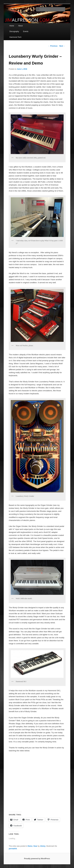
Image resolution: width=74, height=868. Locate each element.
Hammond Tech (15, 37)
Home (12, 26)
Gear (35, 846)
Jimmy (43, 846)
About (20, 26)
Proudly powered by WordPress (37, 859)
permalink (13, 849)
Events (26, 31)
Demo (30, 846)
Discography (14, 31)
